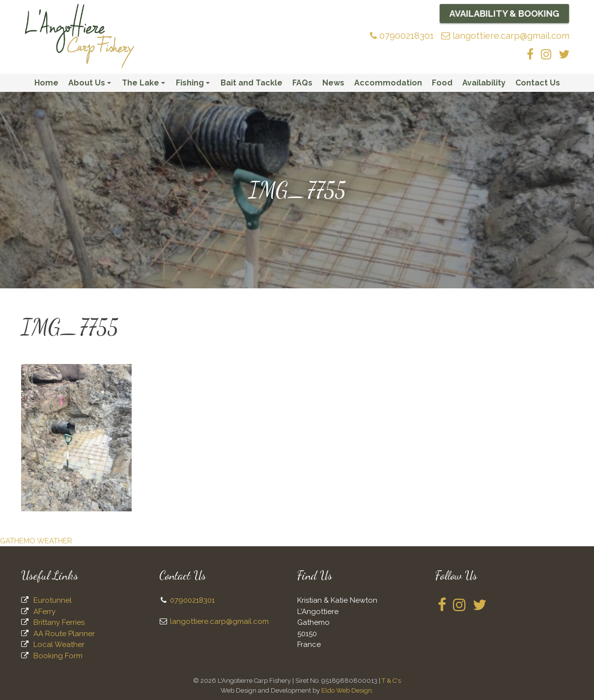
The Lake (145, 85)
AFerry (44, 612)
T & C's (391, 681)
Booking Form (58, 656)
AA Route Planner (64, 634)
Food (442, 83)
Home (46, 83)
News (333, 83)
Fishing (194, 85)
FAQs (302, 83)
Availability (484, 83)
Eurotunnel (53, 600)
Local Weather (59, 644)
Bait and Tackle (252, 83)
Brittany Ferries (59, 622)
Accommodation (388, 83)
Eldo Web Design (347, 690)
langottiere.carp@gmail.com (505, 36)
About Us (91, 85)
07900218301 (402, 36)
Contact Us (538, 83)
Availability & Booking (504, 13)
